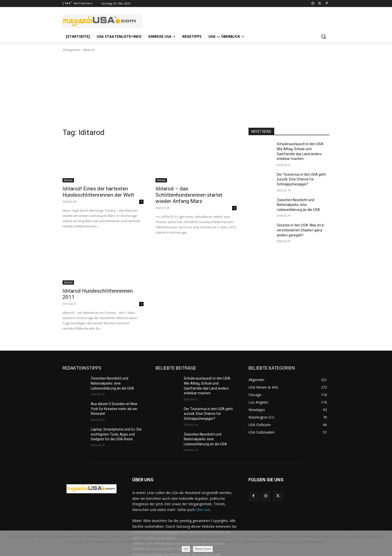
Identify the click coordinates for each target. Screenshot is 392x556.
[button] (323, 36)
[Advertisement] (196, 90)
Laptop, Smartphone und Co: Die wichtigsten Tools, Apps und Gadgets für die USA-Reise (116, 434)
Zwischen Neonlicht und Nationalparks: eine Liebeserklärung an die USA (298, 205)
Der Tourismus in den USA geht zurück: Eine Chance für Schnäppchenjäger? (301, 179)
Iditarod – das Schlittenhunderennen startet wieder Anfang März (189, 195)
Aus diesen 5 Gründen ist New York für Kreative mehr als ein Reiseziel (114, 409)
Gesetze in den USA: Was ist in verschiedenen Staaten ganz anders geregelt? (300, 230)
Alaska (68, 180)
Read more (203, 549)
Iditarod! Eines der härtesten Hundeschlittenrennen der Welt (98, 192)
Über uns (203, 510)
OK (186, 549)
